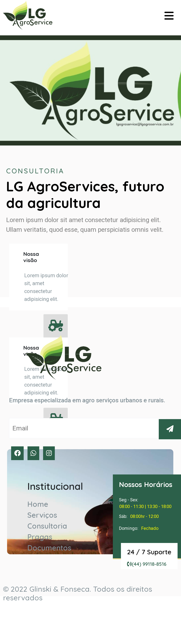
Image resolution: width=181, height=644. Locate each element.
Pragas (40, 537)
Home (38, 504)
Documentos (49, 548)
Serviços (42, 515)
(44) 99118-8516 (147, 564)
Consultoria (47, 526)
